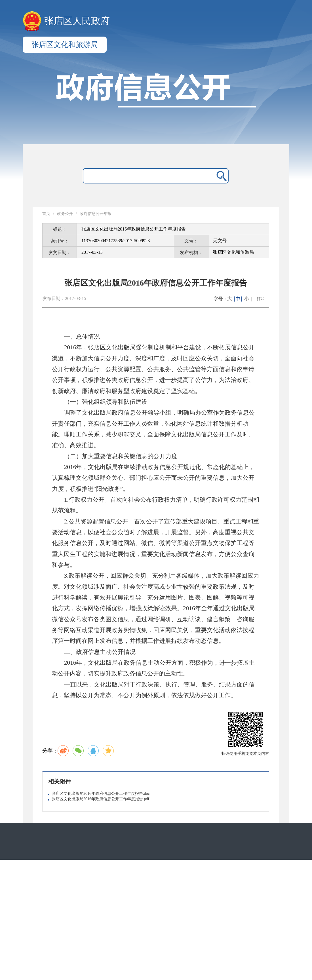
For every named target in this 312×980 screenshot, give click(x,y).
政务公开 (65, 214)
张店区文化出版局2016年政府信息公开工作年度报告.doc (101, 794)
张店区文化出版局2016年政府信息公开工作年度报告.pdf (100, 799)
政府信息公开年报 (96, 214)
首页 (46, 214)
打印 (261, 299)
